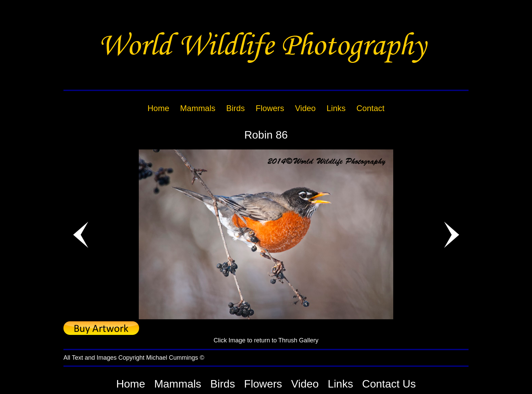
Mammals (178, 384)
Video (305, 384)
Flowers (263, 384)
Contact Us (389, 384)
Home (130, 384)
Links (340, 384)
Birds (223, 384)
